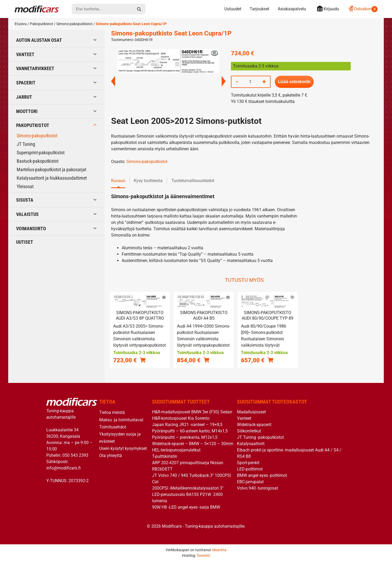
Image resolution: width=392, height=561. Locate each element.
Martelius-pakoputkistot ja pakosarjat (51, 169)
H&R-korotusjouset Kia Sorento (181, 418)
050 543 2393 (75, 455)
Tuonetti (203, 555)
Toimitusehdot (113, 427)
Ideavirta (219, 550)
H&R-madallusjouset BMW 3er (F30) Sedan (192, 412)
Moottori (27, 111)
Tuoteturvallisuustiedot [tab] (193, 181)
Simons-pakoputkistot (74, 24)
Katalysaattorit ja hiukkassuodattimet (52, 178)
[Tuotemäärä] (250, 82)
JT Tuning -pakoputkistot (260, 437)
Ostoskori (363, 9)
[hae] (139, 9)
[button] (143, 360)
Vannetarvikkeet (35, 68)
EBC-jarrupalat (250, 482)
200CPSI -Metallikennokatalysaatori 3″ (188, 488)
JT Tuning (26, 144)
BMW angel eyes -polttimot (262, 475)
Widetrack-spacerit (254, 425)
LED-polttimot (250, 469)
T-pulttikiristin (165, 456)
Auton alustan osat (39, 40)
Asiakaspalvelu (292, 9)
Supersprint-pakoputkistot (41, 153)
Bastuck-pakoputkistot (38, 161)
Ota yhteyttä (111, 456)
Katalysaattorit (251, 444)
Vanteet (25, 54)
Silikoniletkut (249, 431)
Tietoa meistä (112, 412)
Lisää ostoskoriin (294, 82)
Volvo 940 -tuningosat (257, 488)
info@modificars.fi (63, 468)
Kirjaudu (327, 9)
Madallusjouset (251, 412)
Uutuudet (233, 9)
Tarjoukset (259, 9)
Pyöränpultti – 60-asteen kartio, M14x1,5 (190, 431)
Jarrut (24, 97)
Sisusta (25, 200)
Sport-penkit (248, 463)
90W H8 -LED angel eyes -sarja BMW (186, 507)
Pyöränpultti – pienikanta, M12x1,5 (185, 437)
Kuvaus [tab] (118, 181)
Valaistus (27, 214)
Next (224, 81)
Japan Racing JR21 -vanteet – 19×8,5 (187, 425)
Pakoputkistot (42, 24)
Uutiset (25, 242)
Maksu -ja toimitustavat (121, 420)
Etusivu (21, 24)
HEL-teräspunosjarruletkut (176, 450)
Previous (113, 81)
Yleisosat (25, 186)
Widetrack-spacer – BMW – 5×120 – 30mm (193, 444)
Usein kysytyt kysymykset (123, 448)
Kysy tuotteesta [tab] (148, 181)
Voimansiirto (31, 229)
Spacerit (26, 83)
